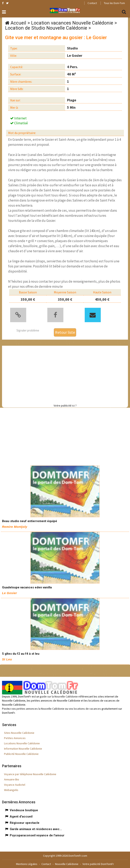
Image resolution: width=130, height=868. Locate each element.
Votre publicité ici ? (65, 406)
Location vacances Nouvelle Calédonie (72, 23)
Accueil (18, 23)
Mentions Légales (27, 864)
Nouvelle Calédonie (67, 864)
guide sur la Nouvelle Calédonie (59, 696)
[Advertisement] (66, 374)
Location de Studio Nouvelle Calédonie (46, 28)
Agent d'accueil (21, 816)
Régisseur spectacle (25, 823)
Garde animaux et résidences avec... (36, 829)
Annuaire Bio (12, 779)
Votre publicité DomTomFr (98, 864)
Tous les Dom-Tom (114, 3)
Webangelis (11, 790)
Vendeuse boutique (24, 810)
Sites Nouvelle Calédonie (19, 733)
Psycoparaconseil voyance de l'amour (37, 835)
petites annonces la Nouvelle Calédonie (40, 709)
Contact (92, 3)
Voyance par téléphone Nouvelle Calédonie (30, 774)
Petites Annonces (15, 738)
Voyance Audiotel (15, 785)
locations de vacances (87, 709)
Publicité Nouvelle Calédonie (21, 754)
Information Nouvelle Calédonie (23, 749)
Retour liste (65, 332)
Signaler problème (28, 330)
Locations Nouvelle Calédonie (22, 743)
